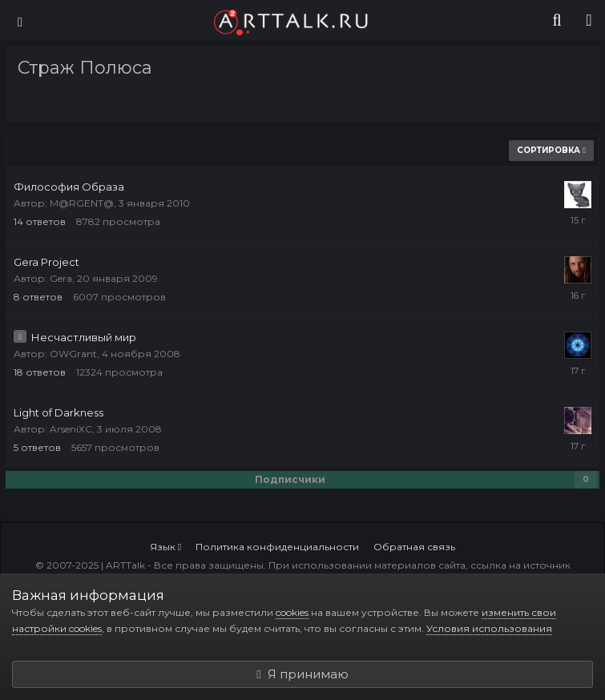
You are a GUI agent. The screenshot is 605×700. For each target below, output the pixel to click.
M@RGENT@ (82, 203)
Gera (61, 278)
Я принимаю (302, 674)
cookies (292, 612)
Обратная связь (414, 547)
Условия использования (489, 628)
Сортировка (551, 150)
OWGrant (73, 354)
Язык (165, 547)
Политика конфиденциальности (277, 547)
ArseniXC (71, 429)
